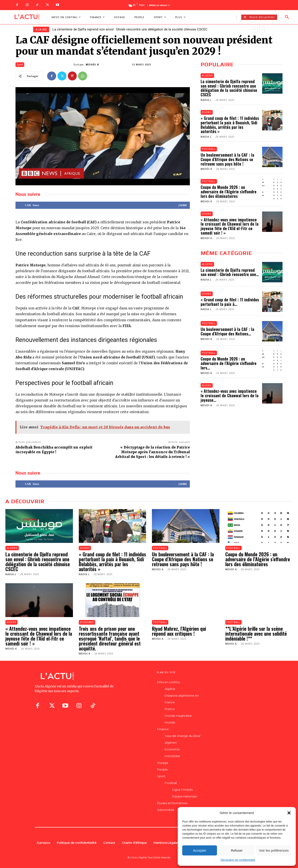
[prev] (255, 29)
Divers (207, 112)
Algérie (207, 76)
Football (209, 149)
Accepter (200, 850)
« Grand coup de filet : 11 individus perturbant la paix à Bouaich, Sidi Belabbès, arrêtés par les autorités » (230, 125)
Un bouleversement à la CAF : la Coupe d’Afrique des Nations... (227, 332)
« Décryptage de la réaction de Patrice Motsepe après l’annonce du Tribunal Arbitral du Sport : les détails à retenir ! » (152, 452)
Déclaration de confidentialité (238, 860)
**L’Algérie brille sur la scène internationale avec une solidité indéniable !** (256, 633)
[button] (289, 813)
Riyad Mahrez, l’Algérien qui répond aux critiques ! (179, 631)
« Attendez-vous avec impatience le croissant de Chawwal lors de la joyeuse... (230, 396)
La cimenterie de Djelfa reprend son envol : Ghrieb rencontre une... (230, 272)
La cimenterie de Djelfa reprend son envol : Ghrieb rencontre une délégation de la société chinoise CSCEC (130, 29)
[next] (262, 29)
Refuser (237, 850)
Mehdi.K (93, 65)
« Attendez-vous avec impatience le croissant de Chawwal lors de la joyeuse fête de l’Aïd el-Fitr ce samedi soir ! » (230, 226)
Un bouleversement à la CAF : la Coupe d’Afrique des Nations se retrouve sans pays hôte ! (227, 159)
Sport (20, 65)
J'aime (183, 205)
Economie (87, 622)
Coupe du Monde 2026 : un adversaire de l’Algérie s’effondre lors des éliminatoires (229, 192)
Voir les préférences (274, 850)
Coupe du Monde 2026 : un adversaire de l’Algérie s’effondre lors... (229, 363)
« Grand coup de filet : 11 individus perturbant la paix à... (230, 302)
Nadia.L (206, 100)
